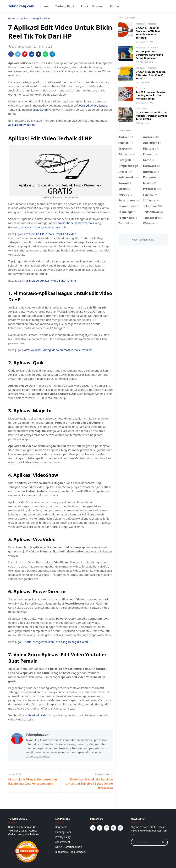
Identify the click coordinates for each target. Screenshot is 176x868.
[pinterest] (107, 828)
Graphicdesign (143, 48)
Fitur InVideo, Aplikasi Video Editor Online (49, 281)
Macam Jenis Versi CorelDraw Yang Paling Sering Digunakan (149, 55)
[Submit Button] (164, 842)
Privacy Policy (63, 837)
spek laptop (40, 110)
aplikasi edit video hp (22, 125)
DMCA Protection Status (69, 847)
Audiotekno (141, 109)
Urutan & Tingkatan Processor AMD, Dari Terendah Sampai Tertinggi (148, 33)
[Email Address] (146, 842)
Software (155, 48)
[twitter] (113, 828)
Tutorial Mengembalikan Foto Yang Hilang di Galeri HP (57, 642)
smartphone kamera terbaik (76, 223)
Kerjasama (61, 827)
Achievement (63, 842)
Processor (151, 24)
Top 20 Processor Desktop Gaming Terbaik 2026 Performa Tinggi (151, 95)
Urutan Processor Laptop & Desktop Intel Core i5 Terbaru (151, 75)
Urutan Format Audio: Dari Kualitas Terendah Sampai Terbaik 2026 (152, 116)
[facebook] (100, 828)
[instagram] (120, 828)
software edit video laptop (91, 106)
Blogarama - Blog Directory (71, 852)
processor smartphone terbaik (40, 227)
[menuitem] (45, 6)
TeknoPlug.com (21, 6)
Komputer (141, 24)
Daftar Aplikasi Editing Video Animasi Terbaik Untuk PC (57, 350)
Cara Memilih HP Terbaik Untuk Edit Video (49, 234)
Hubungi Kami (63, 832)
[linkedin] (93, 828)
